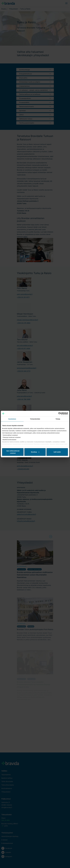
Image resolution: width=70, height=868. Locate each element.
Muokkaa (35, 452)
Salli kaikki (57, 452)
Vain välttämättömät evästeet (13, 452)
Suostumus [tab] (12, 419)
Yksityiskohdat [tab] (35, 419)
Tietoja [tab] (58, 419)
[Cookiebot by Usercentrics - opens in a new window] (60, 414)
